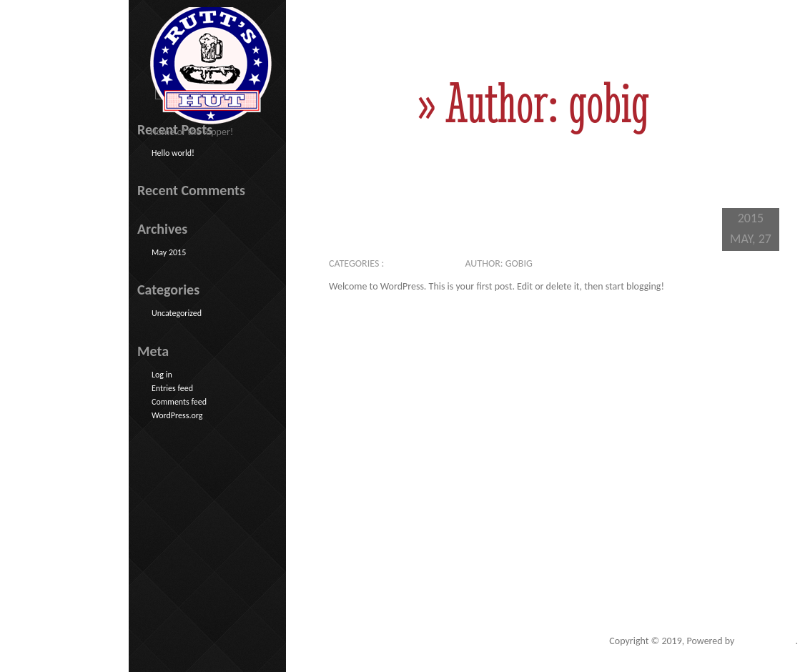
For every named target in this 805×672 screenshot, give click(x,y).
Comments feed (179, 402)
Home (365, 103)
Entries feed (172, 388)
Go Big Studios (766, 641)
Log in (162, 375)
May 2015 (169, 252)
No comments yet (583, 263)
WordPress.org (177, 415)
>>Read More (678, 320)
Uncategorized (421, 263)
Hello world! (456, 213)
